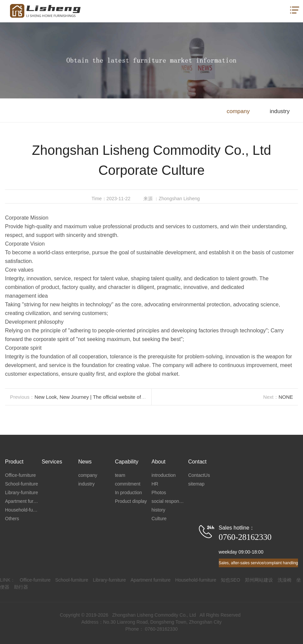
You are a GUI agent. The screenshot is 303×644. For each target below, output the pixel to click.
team (120, 475)
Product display (131, 501)
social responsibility (170, 501)
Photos (159, 493)
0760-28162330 (245, 537)
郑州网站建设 (259, 580)
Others (12, 519)
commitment (128, 484)
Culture (159, 519)
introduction (164, 475)
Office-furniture (20, 475)
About (159, 462)
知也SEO (231, 580)
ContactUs (199, 475)
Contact (197, 462)
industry (280, 111)
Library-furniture (22, 493)
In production (128, 493)
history (159, 510)
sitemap (196, 484)
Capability (127, 462)
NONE (286, 397)
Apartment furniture (23, 501)
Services (52, 462)
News (85, 462)
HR (155, 484)
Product (14, 462)
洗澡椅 (285, 580)
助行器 (21, 587)
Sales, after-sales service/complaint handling (258, 563)
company (238, 111)
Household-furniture (23, 510)
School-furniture (22, 484)
